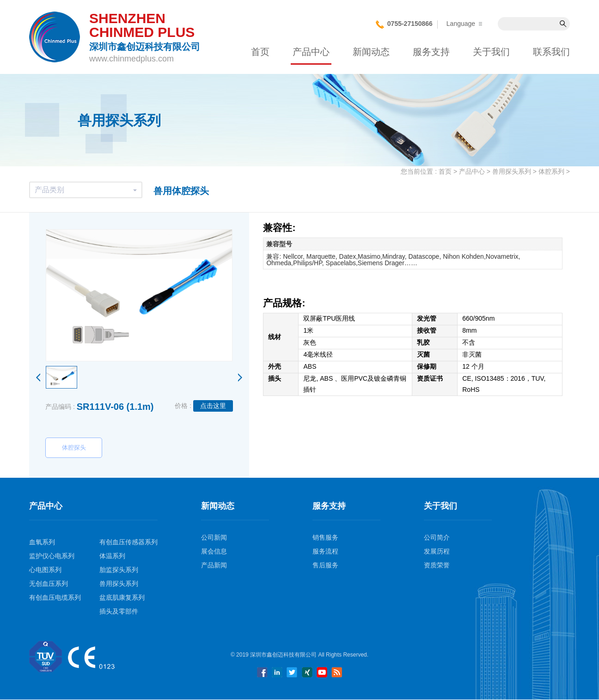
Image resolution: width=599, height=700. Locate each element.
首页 (260, 52)
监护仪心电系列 (52, 556)
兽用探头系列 (512, 171)
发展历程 (437, 551)
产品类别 (86, 190)
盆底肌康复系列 (122, 597)
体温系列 (112, 556)
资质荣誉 (437, 565)
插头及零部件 (119, 611)
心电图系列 (45, 570)
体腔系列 (551, 171)
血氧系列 (42, 542)
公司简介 (437, 537)
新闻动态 (371, 52)
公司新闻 (214, 537)
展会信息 (214, 551)
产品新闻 (214, 565)
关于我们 (491, 52)
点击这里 (213, 406)
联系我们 (551, 52)
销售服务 (325, 537)
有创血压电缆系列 (55, 597)
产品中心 (311, 52)
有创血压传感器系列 (128, 542)
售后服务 (325, 565)
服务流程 (325, 551)
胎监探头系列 (119, 570)
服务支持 (431, 52)
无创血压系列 (49, 584)
